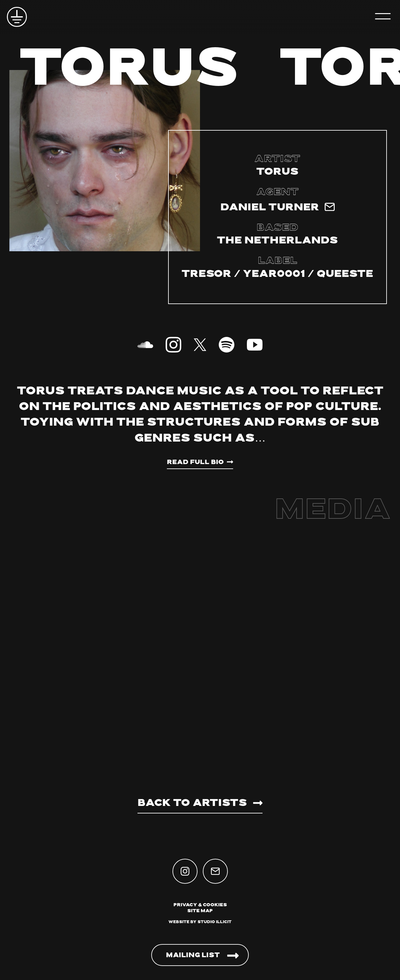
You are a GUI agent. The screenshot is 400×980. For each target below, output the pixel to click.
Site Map (200, 911)
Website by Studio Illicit (200, 922)
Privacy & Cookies (200, 905)
